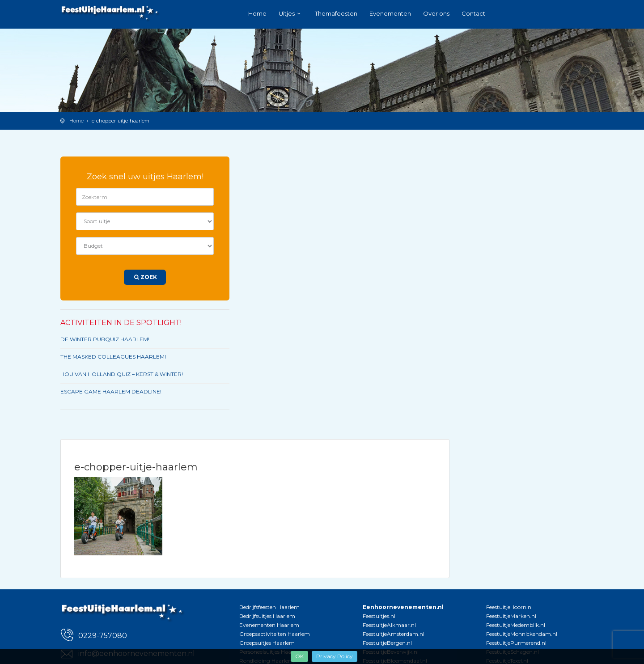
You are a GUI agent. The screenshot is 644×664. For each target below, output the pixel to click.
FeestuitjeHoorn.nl (509, 607)
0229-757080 (103, 636)
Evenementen (390, 13)
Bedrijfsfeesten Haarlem (269, 607)
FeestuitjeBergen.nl (387, 643)
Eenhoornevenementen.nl (403, 607)
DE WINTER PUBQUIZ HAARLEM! (105, 339)
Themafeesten (336, 13)
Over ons (436, 13)
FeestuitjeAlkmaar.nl (389, 625)
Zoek (145, 277)
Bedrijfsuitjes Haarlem (267, 616)
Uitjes (287, 13)
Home (257, 13)
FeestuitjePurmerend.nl (516, 643)
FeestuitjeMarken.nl (511, 616)
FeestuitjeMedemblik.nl (516, 625)
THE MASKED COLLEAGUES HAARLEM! (113, 357)
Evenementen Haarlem (269, 625)
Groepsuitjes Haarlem (267, 643)
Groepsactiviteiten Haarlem (275, 634)
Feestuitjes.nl (379, 616)
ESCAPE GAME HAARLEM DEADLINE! (111, 391)
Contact (473, 13)
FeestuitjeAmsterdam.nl (394, 634)
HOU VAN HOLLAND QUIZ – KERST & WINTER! (122, 374)
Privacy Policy (335, 656)
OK (299, 656)
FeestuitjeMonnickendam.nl (522, 634)
